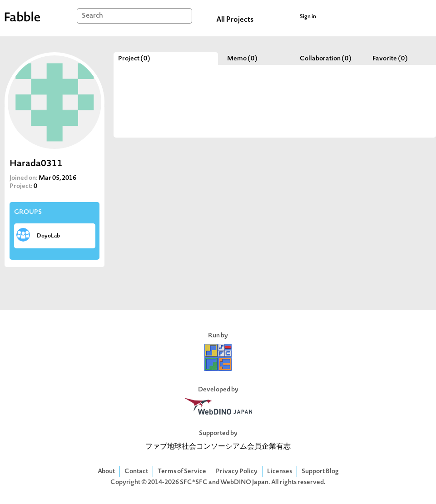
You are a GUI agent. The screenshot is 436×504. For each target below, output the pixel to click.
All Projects (235, 20)
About (106, 472)
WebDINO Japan (244, 482)
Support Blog (320, 472)
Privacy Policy (237, 472)
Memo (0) (242, 59)
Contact (136, 472)
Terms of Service (182, 472)
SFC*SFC (194, 482)
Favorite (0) (390, 59)
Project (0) (134, 59)
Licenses (280, 472)
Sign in (308, 17)
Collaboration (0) (326, 59)
